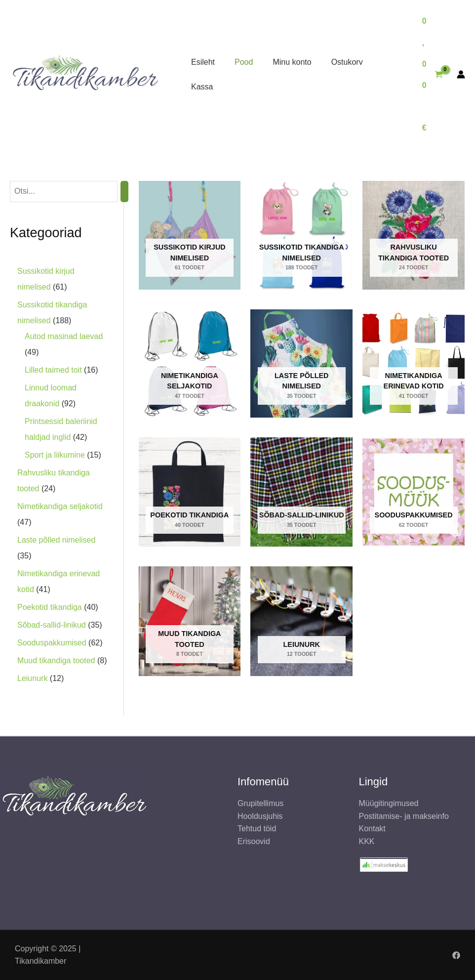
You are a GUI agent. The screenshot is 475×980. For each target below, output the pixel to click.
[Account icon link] (461, 74)
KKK (367, 841)
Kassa (202, 87)
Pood (244, 62)
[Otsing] (124, 192)
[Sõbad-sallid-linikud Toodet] (301, 492)
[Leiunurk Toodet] (301, 621)
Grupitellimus (260, 803)
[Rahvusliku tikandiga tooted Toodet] (414, 235)
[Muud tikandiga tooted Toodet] (190, 621)
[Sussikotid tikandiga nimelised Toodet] (301, 235)
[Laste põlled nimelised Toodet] (301, 364)
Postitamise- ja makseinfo (404, 816)
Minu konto (292, 62)
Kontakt (372, 829)
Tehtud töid (257, 829)
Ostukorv (347, 62)
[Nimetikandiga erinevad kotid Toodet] (414, 364)
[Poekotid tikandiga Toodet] (190, 492)
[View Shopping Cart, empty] (432, 75)
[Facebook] (456, 955)
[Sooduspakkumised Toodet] (414, 492)
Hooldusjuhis (260, 816)
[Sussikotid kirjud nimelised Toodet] (190, 235)
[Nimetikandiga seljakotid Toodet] (190, 364)
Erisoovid (254, 841)
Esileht (203, 62)
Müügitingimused (389, 803)
